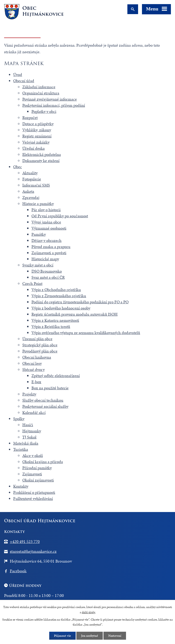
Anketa (28, 191)
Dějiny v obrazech (46, 240)
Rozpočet (30, 118)
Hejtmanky (32, 431)
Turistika (21, 449)
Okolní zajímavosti (38, 480)
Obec (18, 167)
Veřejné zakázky (36, 142)
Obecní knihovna (37, 357)
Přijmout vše (62, 636)
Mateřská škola (26, 443)
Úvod (18, 75)
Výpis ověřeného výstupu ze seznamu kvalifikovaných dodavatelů (86, 333)
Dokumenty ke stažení (41, 161)
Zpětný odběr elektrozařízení (56, 376)
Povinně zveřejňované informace (50, 99)
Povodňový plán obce (40, 351)
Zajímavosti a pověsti (49, 253)
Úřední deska (33, 148)
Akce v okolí (33, 455)
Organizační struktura (41, 93)
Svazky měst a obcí (38, 265)
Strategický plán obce (40, 345)
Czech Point (32, 283)
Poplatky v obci (44, 111)
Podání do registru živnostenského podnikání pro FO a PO (80, 302)
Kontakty (21, 486)
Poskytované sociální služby (45, 406)
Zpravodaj (31, 197)
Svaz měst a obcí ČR (48, 277)
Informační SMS (36, 185)
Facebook (18, 571)
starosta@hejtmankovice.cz (33, 551)
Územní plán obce (37, 339)
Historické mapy (45, 259)
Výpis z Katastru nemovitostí (55, 320)
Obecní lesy (32, 363)
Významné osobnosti (49, 228)
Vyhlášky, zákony (37, 130)
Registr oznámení (37, 136)
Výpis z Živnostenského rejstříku (59, 296)
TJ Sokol (29, 437)
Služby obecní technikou (43, 400)
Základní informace (39, 87)
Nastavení (115, 636)
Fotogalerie (32, 179)
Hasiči (28, 425)
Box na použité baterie (50, 388)
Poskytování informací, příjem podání (54, 105)
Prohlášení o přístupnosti (34, 492)
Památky (39, 234)
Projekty (29, 394)
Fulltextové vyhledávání (33, 498)
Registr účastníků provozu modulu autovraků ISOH (75, 314)
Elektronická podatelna (42, 154)
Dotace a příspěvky (38, 124)
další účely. (89, 612)
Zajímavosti (32, 474)
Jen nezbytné (90, 636)
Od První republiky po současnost (60, 216)
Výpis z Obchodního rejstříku (56, 290)
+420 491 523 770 (25, 541)
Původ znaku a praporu (51, 247)
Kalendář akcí (34, 412)
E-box (36, 382)
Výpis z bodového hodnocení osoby (61, 308)
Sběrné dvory (33, 369)
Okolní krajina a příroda (43, 462)
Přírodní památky (37, 468)
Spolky (19, 419)
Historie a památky (38, 204)
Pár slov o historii (46, 210)
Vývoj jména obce (46, 222)
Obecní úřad (24, 81)
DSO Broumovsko (47, 271)
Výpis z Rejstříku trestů (51, 326)
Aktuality (30, 173)
